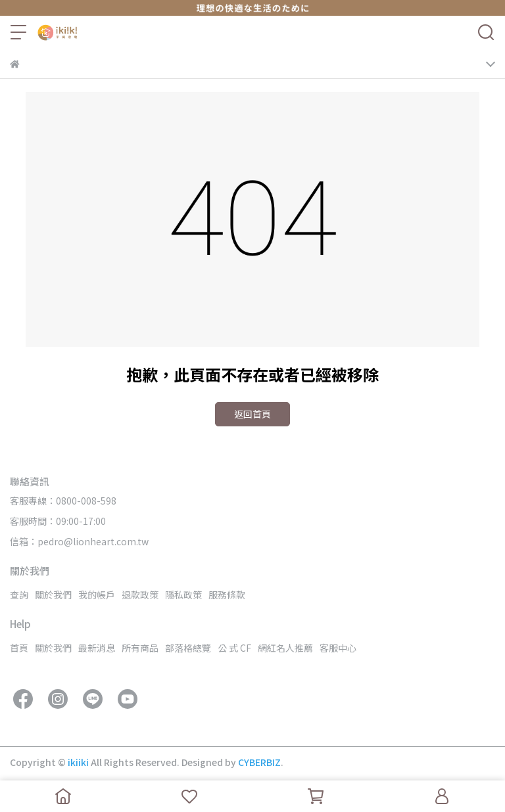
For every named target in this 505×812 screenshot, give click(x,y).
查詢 (19, 595)
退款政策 (140, 595)
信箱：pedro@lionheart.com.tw (79, 541)
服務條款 (227, 595)
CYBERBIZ (259, 762)
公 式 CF (234, 648)
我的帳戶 (97, 595)
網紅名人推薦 (285, 648)
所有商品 (140, 648)
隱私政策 (183, 595)
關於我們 (53, 595)
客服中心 (338, 648)
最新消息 (97, 648)
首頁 (19, 648)
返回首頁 (252, 414)
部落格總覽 (188, 648)
